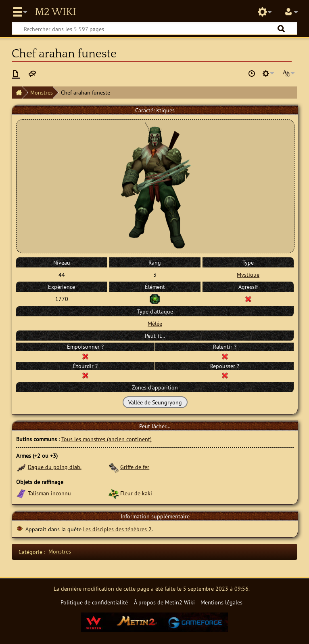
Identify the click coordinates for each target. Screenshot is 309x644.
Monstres (42, 92)
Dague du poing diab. (55, 467)
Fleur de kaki (136, 493)
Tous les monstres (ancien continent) (106, 439)
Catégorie (30, 551)
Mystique (248, 275)
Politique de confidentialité (94, 602)
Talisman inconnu (49, 493)
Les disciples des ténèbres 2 (117, 529)
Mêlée (155, 323)
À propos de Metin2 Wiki (164, 602)
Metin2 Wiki (55, 12)
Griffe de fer (135, 467)
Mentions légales (221, 602)
